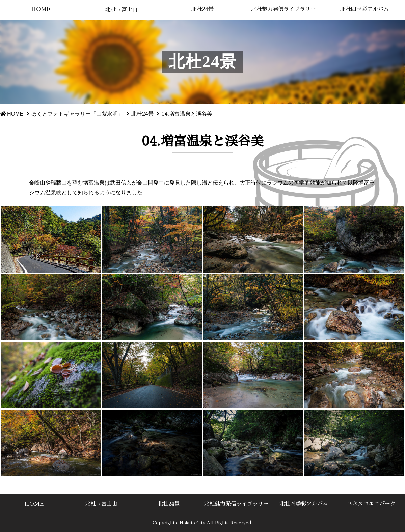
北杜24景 (202, 9)
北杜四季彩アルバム (364, 9)
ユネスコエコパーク (371, 504)
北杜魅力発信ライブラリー (283, 9)
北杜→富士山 (122, 10)
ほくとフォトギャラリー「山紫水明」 (77, 114)
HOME (41, 9)
